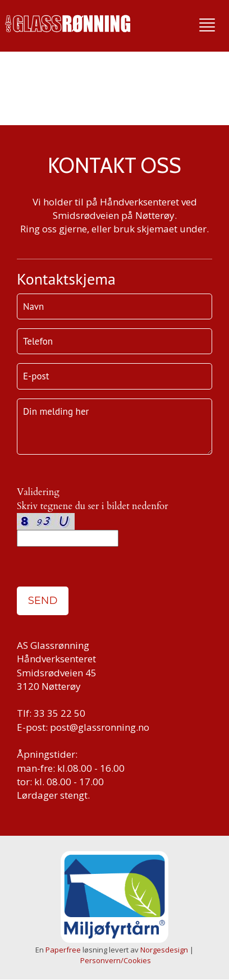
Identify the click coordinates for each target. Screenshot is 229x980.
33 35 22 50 (59, 713)
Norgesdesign (164, 950)
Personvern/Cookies (116, 960)
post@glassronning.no (100, 727)
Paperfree (63, 950)
